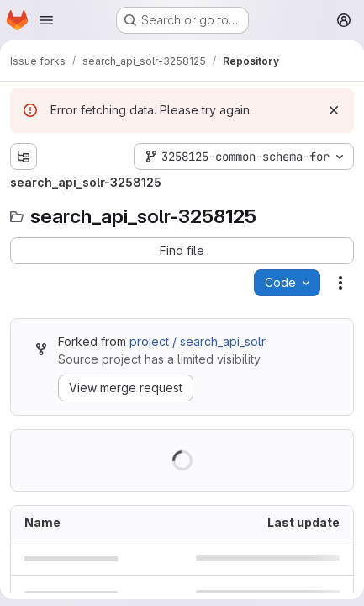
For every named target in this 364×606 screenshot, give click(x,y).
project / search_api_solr (198, 341)
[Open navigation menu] (46, 20)
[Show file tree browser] (24, 157)
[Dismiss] (334, 110)
